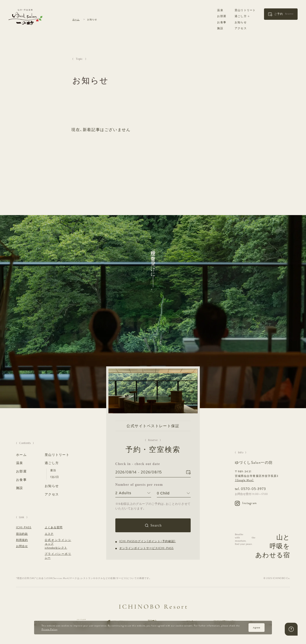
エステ (49, 534)
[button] (281, 14)
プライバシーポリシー (58, 556)
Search (156, 525)
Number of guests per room (133, 485)
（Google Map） (244, 480)
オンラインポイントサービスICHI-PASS (146, 548)
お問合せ (22, 546)
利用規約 (22, 540)
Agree (257, 628)
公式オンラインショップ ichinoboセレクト (58, 544)
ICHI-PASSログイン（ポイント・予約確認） (148, 542)
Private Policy (49, 629)
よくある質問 (54, 527)
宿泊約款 (22, 534)
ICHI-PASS (24, 527)
